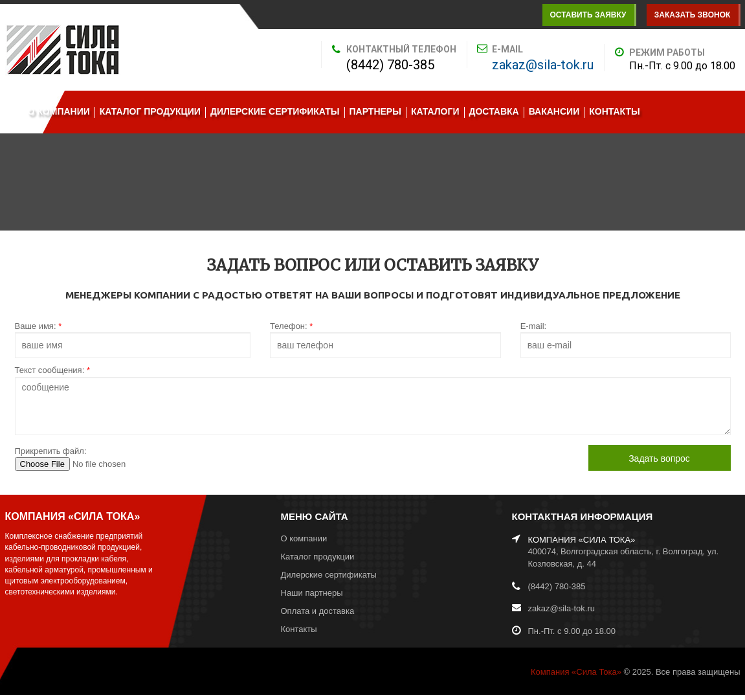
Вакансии (554, 112)
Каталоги (435, 112)
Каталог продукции (150, 112)
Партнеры (375, 112)
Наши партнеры (312, 593)
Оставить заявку (588, 15)
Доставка (494, 112)
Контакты (614, 112)
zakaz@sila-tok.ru (543, 65)
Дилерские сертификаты (275, 112)
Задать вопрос (659, 458)
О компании (59, 112)
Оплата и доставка (318, 611)
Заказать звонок (693, 15)
